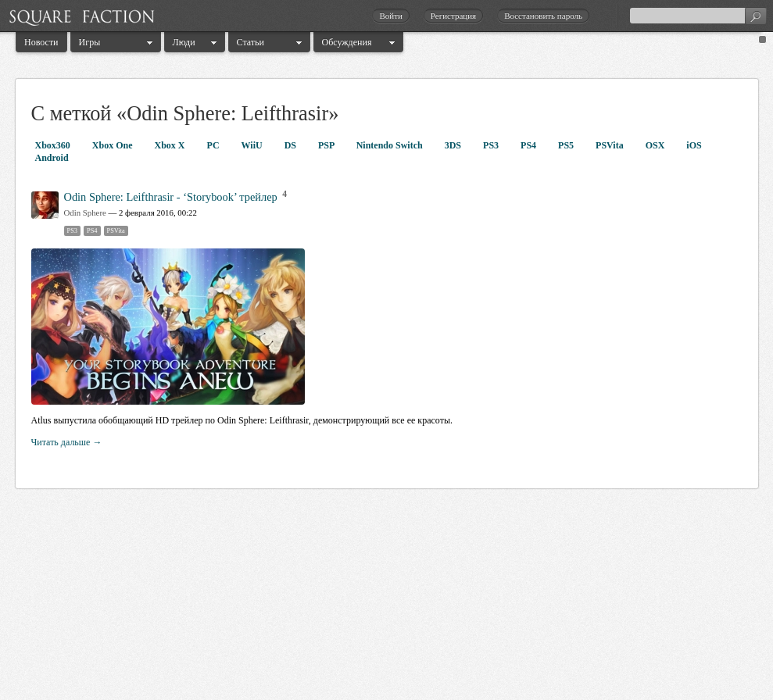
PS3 (492, 145)
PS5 (567, 145)
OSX (657, 145)
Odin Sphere (85, 212)
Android (52, 158)
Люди (184, 42)
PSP (327, 145)
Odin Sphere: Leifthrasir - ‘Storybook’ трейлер (171, 197)
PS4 (530, 145)
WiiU (253, 145)
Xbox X (171, 145)
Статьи (251, 42)
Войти (390, 16)
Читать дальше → (67, 442)
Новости (41, 42)
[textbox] (698, 16)
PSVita (611, 145)
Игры (90, 42)
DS (292, 145)
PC (215, 145)
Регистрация (453, 16)
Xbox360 (54, 145)
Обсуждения (347, 42)
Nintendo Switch (391, 145)
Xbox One (114, 145)
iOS (694, 145)
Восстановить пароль (543, 16)
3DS (454, 145)
